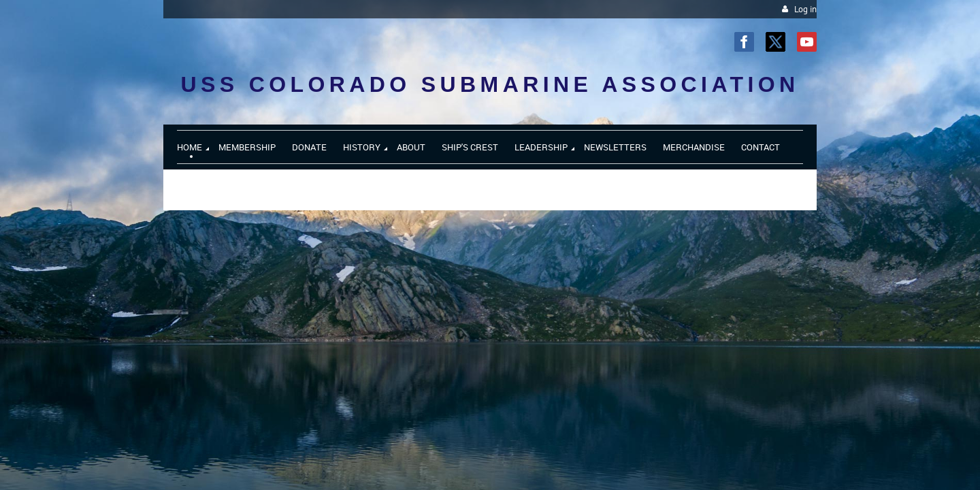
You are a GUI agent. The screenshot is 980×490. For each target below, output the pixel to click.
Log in (805, 9)
